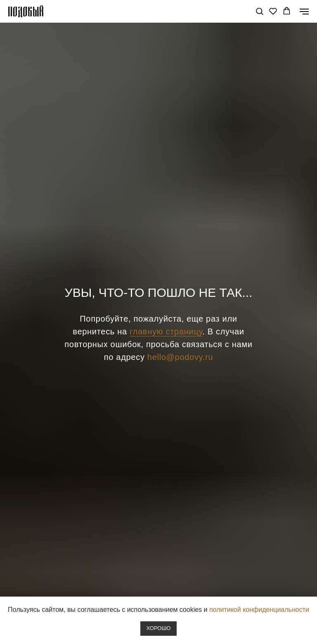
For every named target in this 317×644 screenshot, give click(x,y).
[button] (259, 11)
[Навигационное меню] (304, 12)
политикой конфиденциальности (259, 610)
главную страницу (166, 331)
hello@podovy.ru (180, 357)
